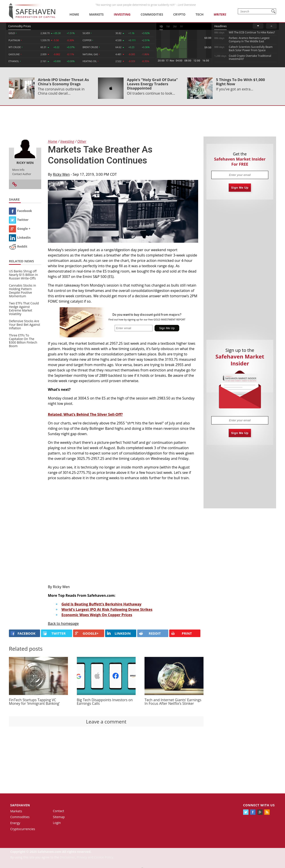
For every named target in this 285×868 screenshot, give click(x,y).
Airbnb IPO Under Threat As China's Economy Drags (63, 82)
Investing (122, 14)
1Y (181, 26)
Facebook (20, 211)
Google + (20, 229)
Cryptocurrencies (23, 829)
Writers (220, 14)
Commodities (152, 14)
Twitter (19, 220)
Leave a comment (106, 721)
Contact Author (22, 174)
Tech (199, 14)
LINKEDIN (119, 633)
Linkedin (20, 237)
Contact (59, 811)
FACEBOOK (23, 633)
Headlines (220, 26)
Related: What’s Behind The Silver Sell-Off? (85, 414)
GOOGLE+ (87, 633)
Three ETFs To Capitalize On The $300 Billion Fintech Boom (23, 341)
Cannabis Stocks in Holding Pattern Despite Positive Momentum (22, 291)
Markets (96, 14)
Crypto (179, 14)
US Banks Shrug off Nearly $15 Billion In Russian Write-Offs (23, 275)
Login (57, 823)
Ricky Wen (61, 174)
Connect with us (259, 805)
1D (161, 26)
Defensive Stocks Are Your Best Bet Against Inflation (24, 325)
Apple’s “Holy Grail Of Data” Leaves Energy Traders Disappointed (152, 84)
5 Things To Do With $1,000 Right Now (240, 82)
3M (175, 26)
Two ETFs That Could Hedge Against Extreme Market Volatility (24, 309)
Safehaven (20, 805)
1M (168, 26)
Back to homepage (63, 623)
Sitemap (59, 817)
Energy (15, 823)
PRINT (181, 633)
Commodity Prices (19, 26)
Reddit (18, 246)
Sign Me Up (240, 188)
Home (74, 14)
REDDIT (150, 633)
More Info (18, 170)
